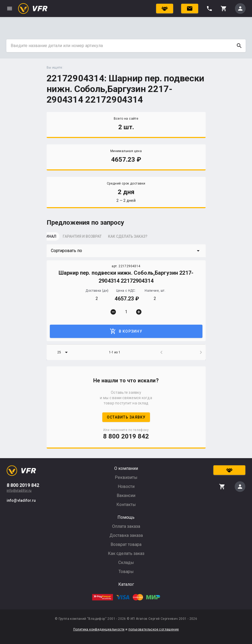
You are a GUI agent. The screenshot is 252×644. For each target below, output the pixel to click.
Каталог (126, 584)
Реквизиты (126, 477)
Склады (126, 563)
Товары (126, 572)
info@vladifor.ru (19, 491)
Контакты (126, 505)
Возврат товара (126, 544)
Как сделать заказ (126, 553)
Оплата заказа (126, 526)
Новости (126, 486)
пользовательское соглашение (154, 629)
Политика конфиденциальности (99, 629)
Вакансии (126, 495)
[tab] (60, 238)
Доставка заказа (126, 535)
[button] (126, 251)
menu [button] (10, 9)
